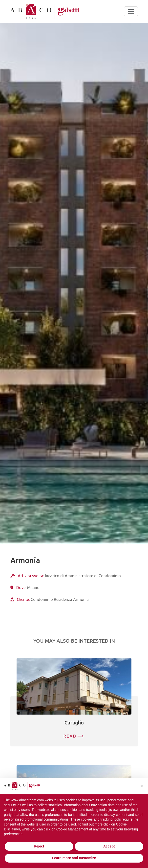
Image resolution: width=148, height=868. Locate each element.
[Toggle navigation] (131, 11)
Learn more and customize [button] (74, 858)
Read (70, 736)
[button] (142, 786)
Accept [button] (109, 846)
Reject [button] (39, 846)
